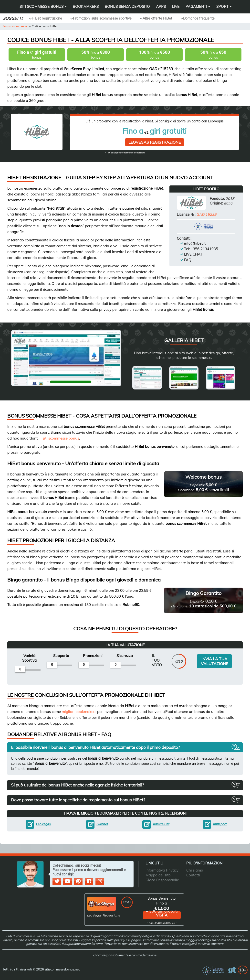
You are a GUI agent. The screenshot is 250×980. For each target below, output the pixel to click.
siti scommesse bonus (61, 437)
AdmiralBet (160, 823)
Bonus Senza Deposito (127, 6)
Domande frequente (199, 18)
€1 (37, 55)
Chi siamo (195, 869)
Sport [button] (224, 6)
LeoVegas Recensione (104, 914)
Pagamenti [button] (198, 6)
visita (162, 914)
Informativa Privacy (162, 869)
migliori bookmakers (79, 710)
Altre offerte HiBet (157, 18)
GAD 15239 (206, 213)
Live (176, 6)
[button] (125, 746)
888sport (219, 823)
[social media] (57, 880)
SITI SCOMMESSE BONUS (43, 6)
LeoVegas (42, 823)
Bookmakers (86, 6)
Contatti (193, 874)
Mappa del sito (158, 874)
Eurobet (101, 823)
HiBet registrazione (47, 18)
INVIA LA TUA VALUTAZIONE (214, 659)
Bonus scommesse (15, 26)
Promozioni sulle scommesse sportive (102, 18)
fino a (96, 55)
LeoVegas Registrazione (155, 141)
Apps (161, 6)
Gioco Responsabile (162, 879)
